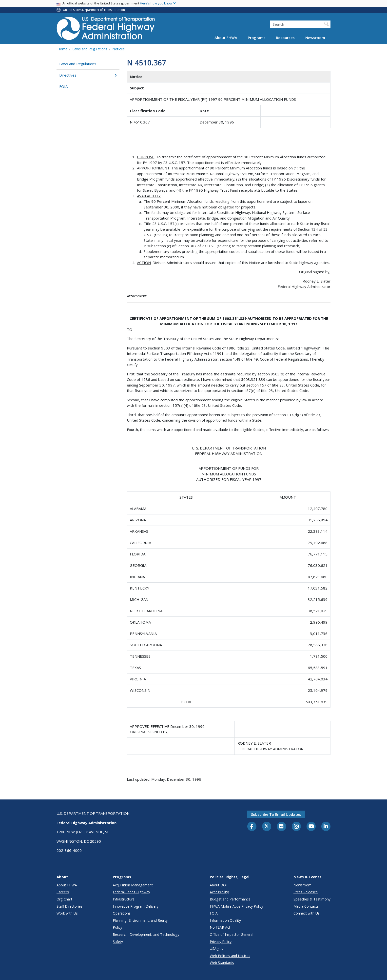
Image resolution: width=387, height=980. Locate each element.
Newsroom (315, 38)
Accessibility (219, 892)
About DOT (219, 885)
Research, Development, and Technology (146, 934)
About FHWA (226, 38)
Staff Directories (69, 906)
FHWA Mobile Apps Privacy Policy (236, 906)
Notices (118, 49)
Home (62, 49)
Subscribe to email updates (276, 814)
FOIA (63, 86)
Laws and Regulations (90, 49)
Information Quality (225, 920)
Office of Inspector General (232, 934)
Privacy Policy (221, 942)
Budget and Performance (230, 899)
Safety (118, 942)
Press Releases (306, 892)
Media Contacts (306, 906)
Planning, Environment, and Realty (140, 920)
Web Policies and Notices (230, 956)
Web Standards (222, 963)
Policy (117, 927)
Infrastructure (124, 899)
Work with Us (67, 913)
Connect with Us (307, 913)
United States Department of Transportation (94, 10)
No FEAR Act (220, 927)
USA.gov (217, 949)
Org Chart (64, 899)
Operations (122, 913)
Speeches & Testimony (312, 899)
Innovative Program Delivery (136, 906)
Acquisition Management (133, 885)
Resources (285, 38)
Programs (257, 38)
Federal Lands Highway (131, 892)
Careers (63, 892)
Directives (88, 75)
